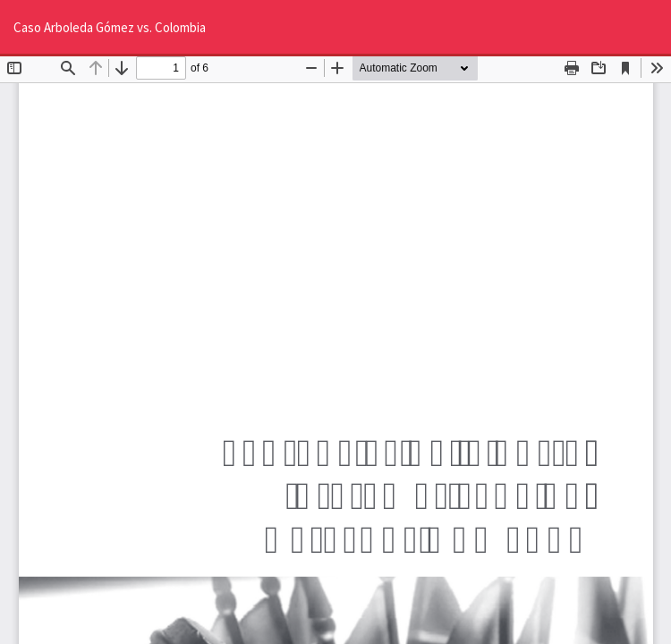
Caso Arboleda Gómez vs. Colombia (110, 27)
